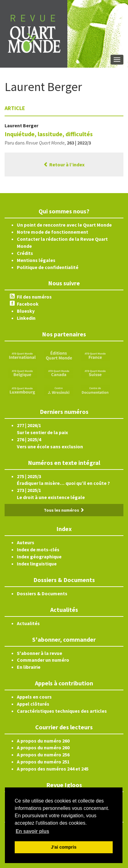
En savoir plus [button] (32, 831)
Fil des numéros (34, 297)
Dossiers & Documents (42, 593)
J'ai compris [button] (64, 847)
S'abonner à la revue (40, 653)
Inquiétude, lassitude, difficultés (49, 134)
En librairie (29, 667)
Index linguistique (37, 564)
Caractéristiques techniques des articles (62, 711)
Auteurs (26, 542)
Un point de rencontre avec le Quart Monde (64, 225)
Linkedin (26, 318)
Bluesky (26, 311)
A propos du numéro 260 (43, 741)
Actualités (28, 623)
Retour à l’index (64, 164)
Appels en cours (34, 697)
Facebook (28, 304)
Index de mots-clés (38, 549)
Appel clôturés (33, 704)
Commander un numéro (43, 660)
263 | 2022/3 (79, 143)
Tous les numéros (64, 510)
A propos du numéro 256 (43, 755)
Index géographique (39, 557)
